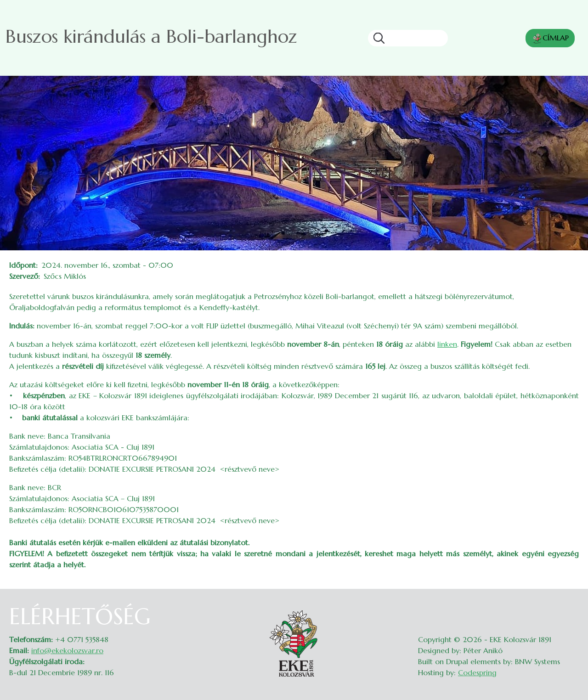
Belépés (570, 609)
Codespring (477, 672)
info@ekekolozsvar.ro (67, 650)
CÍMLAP (550, 39)
